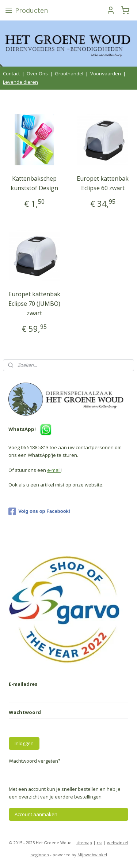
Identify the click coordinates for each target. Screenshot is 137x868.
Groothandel (69, 74)
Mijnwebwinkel (92, 855)
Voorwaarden (106, 74)
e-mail (54, 470)
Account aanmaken (36, 814)
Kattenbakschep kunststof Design (34, 183)
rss (100, 843)
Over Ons (37, 74)
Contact (11, 74)
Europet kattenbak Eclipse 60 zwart (103, 183)
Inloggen (24, 743)
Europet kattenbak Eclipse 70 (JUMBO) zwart (34, 303)
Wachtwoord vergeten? (35, 761)
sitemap (84, 843)
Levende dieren (20, 82)
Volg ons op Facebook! (39, 511)
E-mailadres (23, 684)
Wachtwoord (25, 712)
